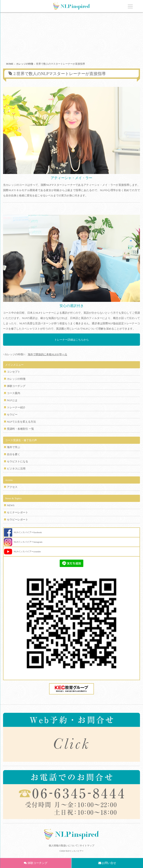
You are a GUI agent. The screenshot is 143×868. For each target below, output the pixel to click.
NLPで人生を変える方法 (21, 422)
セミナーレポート (18, 512)
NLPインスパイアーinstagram (28, 542)
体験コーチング (16, 386)
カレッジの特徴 (16, 379)
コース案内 (14, 393)
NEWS (11, 505)
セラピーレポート (18, 520)
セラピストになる (18, 461)
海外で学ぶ (14, 447)
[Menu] (130, 6)
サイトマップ (87, 846)
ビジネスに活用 (16, 469)
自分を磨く (14, 454)
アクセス (12, 487)
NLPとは (12, 400)
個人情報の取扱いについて (63, 846)
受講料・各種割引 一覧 (20, 429)
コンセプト (14, 372)
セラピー (12, 415)
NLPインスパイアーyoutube (27, 551)
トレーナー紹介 (16, 407)
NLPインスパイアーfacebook (28, 532)
